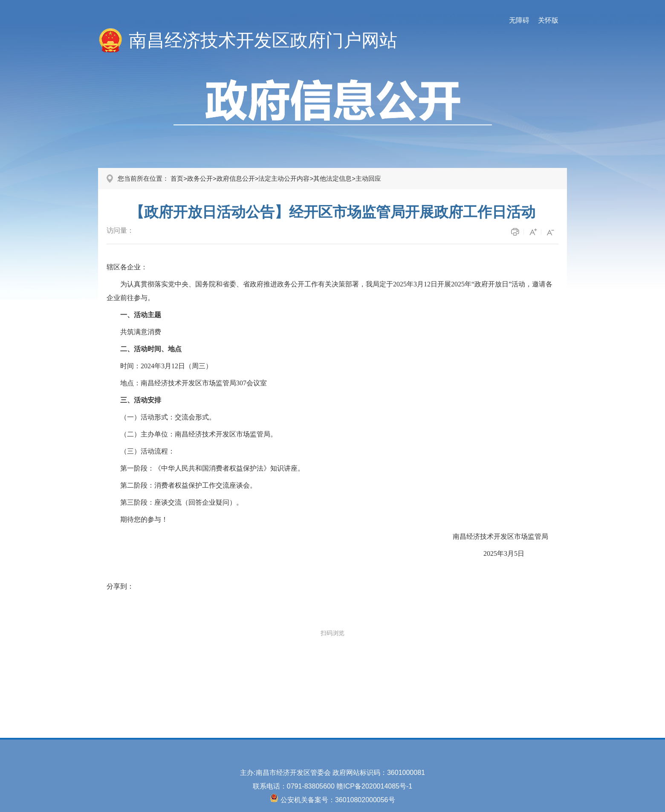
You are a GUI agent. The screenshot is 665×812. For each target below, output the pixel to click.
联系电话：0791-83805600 (295, 786)
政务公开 (200, 178)
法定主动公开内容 (284, 178)
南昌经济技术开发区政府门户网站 (263, 40)
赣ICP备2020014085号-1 (374, 786)
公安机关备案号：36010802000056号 (338, 800)
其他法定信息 (332, 178)
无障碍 (519, 20)
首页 (177, 178)
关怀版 (548, 20)
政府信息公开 (236, 178)
